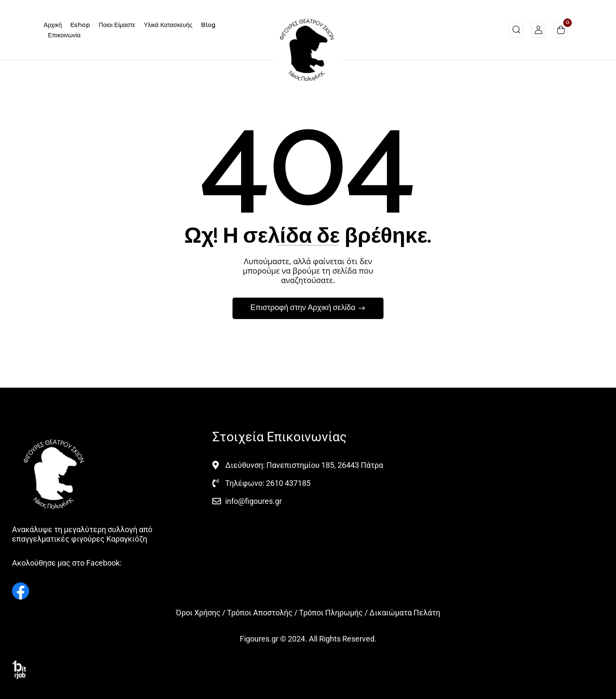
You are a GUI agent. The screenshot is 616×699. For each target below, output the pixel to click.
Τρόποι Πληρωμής (331, 613)
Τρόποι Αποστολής (260, 613)
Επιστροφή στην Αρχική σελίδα (303, 308)
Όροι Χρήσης (198, 613)
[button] (561, 32)
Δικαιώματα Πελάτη (405, 613)
